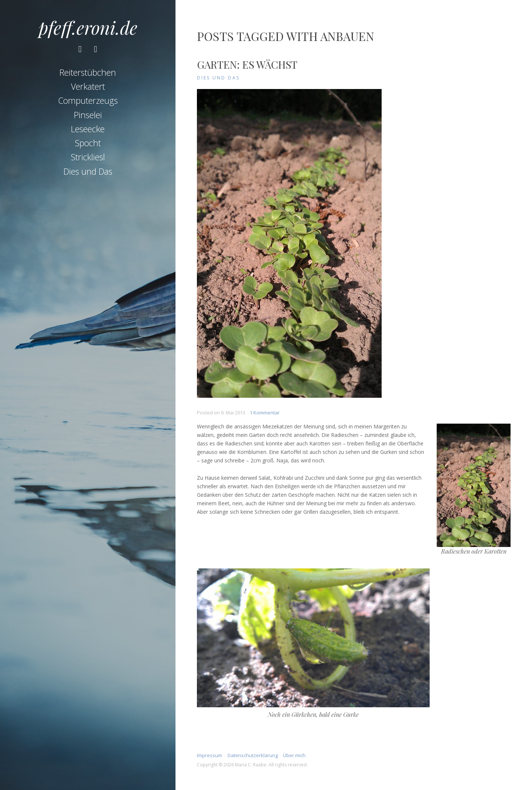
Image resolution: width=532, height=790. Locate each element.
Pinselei (88, 115)
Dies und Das (88, 171)
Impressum (209, 755)
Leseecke (88, 129)
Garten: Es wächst (247, 64)
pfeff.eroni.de (88, 27)
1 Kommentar (265, 413)
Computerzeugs (88, 100)
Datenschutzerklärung (253, 755)
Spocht (88, 143)
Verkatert (88, 86)
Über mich (294, 755)
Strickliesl (88, 157)
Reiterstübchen (88, 72)
